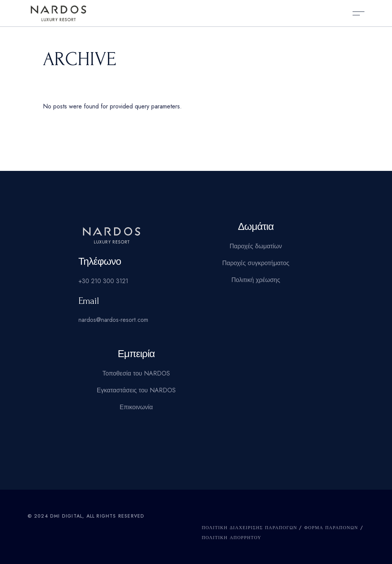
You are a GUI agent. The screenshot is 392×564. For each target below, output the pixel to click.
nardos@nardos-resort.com (113, 320)
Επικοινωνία (136, 407)
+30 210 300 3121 (103, 281)
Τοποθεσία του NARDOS (136, 373)
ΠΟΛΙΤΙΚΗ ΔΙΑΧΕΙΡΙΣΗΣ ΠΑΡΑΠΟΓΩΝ (249, 528)
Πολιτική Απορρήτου (232, 538)
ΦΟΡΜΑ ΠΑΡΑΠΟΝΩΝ (331, 528)
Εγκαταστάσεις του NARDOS (136, 390)
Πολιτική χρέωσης (256, 280)
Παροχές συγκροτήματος (256, 263)
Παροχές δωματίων (256, 246)
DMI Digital (66, 516)
